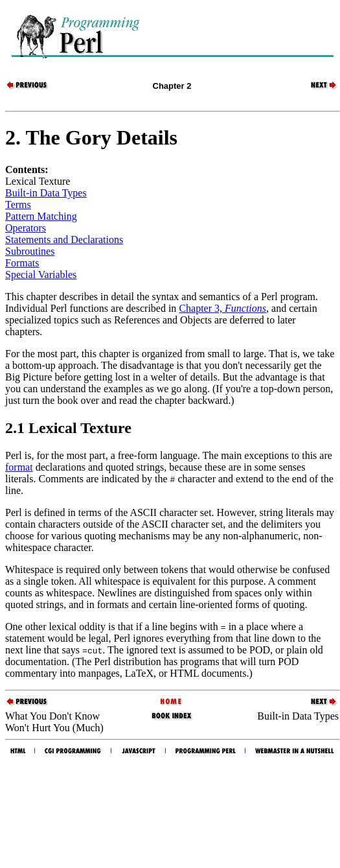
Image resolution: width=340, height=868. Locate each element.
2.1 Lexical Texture (68, 428)
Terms (18, 205)
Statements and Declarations (64, 240)
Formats (22, 263)
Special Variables (41, 275)
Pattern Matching (41, 216)
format (19, 467)
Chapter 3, (222, 308)
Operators (26, 228)
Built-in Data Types (46, 193)
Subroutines (30, 251)
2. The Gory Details (91, 137)
